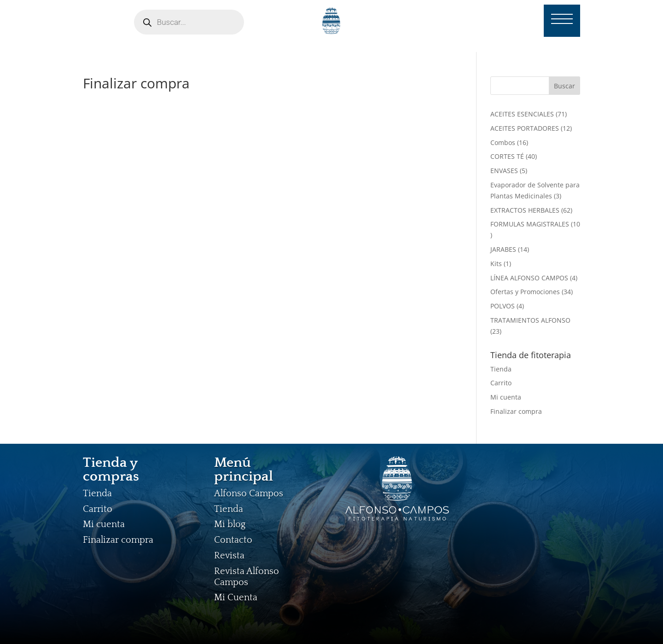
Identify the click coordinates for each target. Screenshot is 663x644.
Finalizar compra (516, 411)
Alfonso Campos (249, 493)
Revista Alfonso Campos (247, 577)
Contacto (233, 540)
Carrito (501, 383)
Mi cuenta (506, 397)
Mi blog (230, 524)
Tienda (501, 369)
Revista (229, 556)
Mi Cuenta (236, 598)
